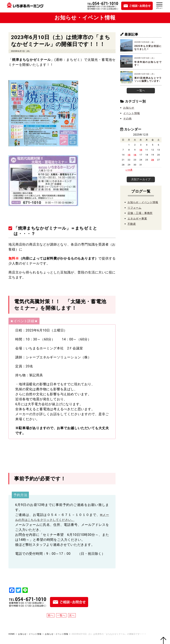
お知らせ (129, 107)
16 (135, 154)
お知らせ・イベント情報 (143, 205)
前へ (51, 615)
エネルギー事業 (137, 221)
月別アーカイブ (141, 180)
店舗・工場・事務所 (140, 216)
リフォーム (134, 210)
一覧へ (61, 615)
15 (129, 154)
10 (141, 149)
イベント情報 (132, 113)
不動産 (132, 227)
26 (153, 159)
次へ (72, 615)
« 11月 (129, 170)
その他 (127, 118)
